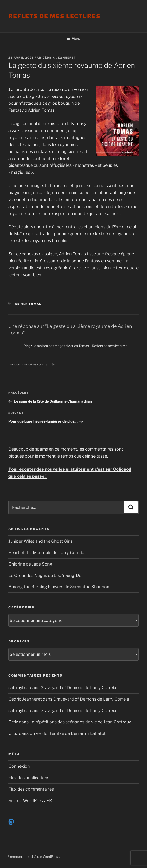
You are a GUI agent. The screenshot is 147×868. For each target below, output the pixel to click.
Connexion (19, 766)
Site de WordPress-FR (30, 800)
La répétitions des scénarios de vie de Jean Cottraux (80, 722)
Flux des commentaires (31, 789)
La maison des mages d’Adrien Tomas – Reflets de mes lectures (80, 346)
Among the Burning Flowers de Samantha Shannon (59, 587)
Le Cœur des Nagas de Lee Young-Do (45, 575)
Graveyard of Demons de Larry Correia (78, 688)
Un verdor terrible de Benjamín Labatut (68, 733)
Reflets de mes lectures (54, 16)
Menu (73, 39)
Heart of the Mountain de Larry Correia (46, 553)
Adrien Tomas (28, 304)
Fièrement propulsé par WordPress (34, 856)
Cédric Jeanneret (59, 58)
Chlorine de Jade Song (30, 564)
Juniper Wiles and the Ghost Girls (41, 541)
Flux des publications (29, 778)
